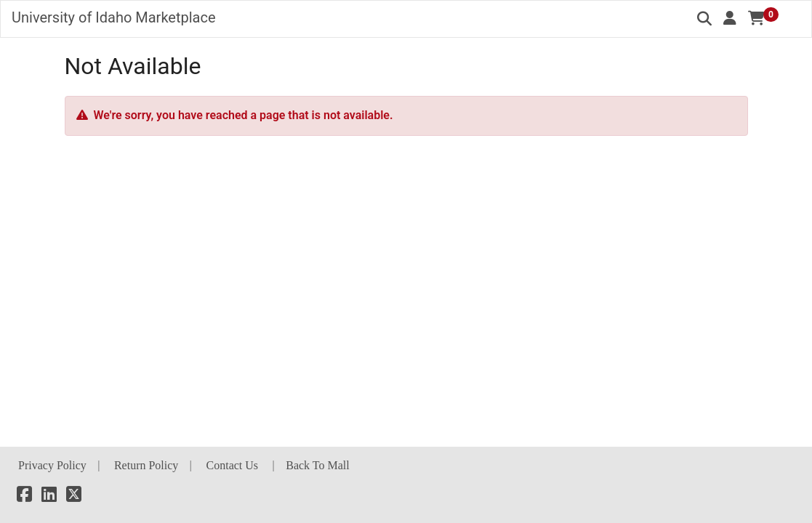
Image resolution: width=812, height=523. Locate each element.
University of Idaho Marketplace (114, 17)
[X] (74, 496)
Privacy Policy (52, 465)
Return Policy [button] (146, 465)
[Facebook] (24, 496)
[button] (730, 18)
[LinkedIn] (49, 496)
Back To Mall (317, 465)
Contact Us (233, 465)
